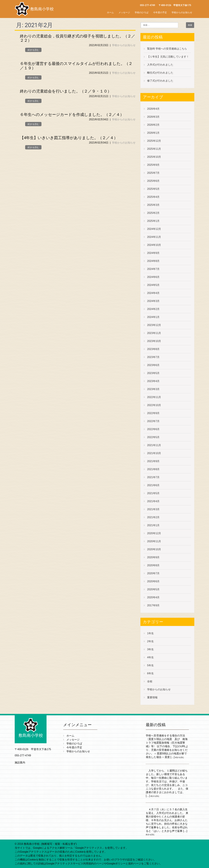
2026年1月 (153, 133)
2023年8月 (153, 349)
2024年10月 (154, 245)
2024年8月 (153, 261)
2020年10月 (154, 549)
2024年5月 (153, 285)
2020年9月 (153, 557)
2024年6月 (153, 277)
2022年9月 (153, 413)
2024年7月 (153, 269)
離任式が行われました (160, 73)
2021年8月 (153, 469)
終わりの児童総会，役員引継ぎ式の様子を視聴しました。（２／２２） (78, 38)
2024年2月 (153, 309)
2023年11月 (154, 333)
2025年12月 (154, 141)
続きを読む (33, 50)
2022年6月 (153, 429)
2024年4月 (153, 293)
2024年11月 (154, 237)
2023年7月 (153, 357)
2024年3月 (153, 301)
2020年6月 (153, 581)
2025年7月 (153, 173)
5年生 (150, 665)
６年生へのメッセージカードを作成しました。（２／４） (72, 115)
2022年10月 (154, 405)
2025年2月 (153, 213)
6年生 (150, 673)
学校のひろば (142, 12)
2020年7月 (153, 573)
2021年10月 (154, 453)
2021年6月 (153, 485)
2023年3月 (153, 389)
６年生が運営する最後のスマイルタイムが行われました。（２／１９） (76, 66)
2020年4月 (153, 597)
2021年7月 (153, 477)
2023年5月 (153, 373)
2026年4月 (153, 109)
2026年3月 (153, 117)
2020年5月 (153, 589)
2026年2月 (153, 125)
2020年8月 (153, 565)
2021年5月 (153, 493)
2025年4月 (153, 197)
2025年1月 (153, 221)
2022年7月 (153, 421)
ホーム (110, 12)
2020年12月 (154, 533)
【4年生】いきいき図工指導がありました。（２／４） (69, 138)
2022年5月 (153, 437)
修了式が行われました (160, 81)
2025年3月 (153, 205)
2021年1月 (153, 525)
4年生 (150, 657)
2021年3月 (153, 509)
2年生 (150, 641)
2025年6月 (153, 181)
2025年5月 (153, 189)
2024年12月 (154, 229)
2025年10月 (154, 157)
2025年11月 (154, 149)
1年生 (150, 633)
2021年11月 (154, 445)
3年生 (150, 649)
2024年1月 (153, 317)
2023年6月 (153, 365)
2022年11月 (154, 397)
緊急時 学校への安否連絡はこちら (167, 49)
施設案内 (20, 762)
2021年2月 (153, 517)
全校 (150, 681)
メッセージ (124, 12)
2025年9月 (153, 165)
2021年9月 (153, 461)
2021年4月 (153, 501)
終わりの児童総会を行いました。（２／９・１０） (66, 91)
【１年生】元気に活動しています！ (168, 57)
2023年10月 (154, 341)
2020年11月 (154, 541)
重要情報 (152, 697)
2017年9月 (153, 605)
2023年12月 (154, 325)
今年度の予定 (160, 12)
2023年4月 (153, 381)
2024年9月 (153, 253)
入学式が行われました (160, 65)
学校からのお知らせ (182, 12)
